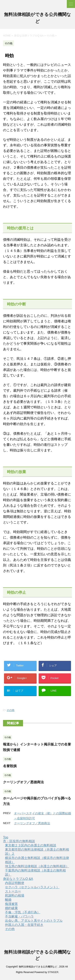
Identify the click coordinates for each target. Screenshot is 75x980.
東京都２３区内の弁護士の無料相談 (31, 845)
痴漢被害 (11, 904)
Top (6, 837)
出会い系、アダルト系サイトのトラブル (34, 921)
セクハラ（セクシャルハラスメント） (32, 887)
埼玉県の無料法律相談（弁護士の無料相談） (37, 866)
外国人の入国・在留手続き (24, 925)
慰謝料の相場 (15, 895)
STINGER (53, 972)
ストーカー (13, 891)
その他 (10, 710)
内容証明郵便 (15, 883)
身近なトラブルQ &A (18, 879)
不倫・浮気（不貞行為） (23, 912)
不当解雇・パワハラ (19, 916)
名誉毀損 (10, 766)
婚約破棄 (11, 908)
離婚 (8, 900)
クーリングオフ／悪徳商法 (23, 782)
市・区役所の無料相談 (19, 841)
